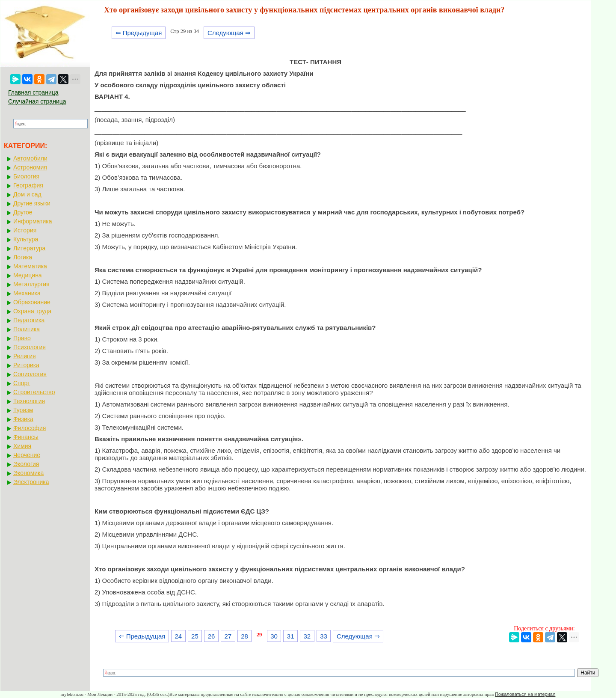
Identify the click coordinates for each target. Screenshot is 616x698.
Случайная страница (37, 101)
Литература (29, 248)
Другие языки (32, 203)
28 (244, 636)
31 (291, 636)
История (25, 230)
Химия (22, 446)
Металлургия (31, 284)
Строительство (34, 392)
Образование (32, 302)
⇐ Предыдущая (139, 33)
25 (195, 636)
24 (178, 636)
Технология (29, 401)
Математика (30, 266)
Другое (23, 212)
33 (324, 636)
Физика (23, 419)
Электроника (31, 482)
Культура (26, 239)
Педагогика (29, 320)
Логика (23, 257)
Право (22, 338)
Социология (30, 374)
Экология (26, 464)
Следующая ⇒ (229, 33)
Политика (27, 329)
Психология (30, 347)
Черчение (27, 455)
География (28, 185)
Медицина (28, 275)
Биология (26, 176)
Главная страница (33, 92)
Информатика (33, 221)
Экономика (28, 473)
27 (228, 636)
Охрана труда (32, 311)
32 (307, 636)
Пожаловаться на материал (525, 694)
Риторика (26, 365)
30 (274, 636)
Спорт (22, 383)
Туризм (23, 410)
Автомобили (30, 158)
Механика (27, 293)
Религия (25, 356)
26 (212, 636)
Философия (30, 428)
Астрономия (30, 167)
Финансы (26, 437)
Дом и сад (27, 194)
